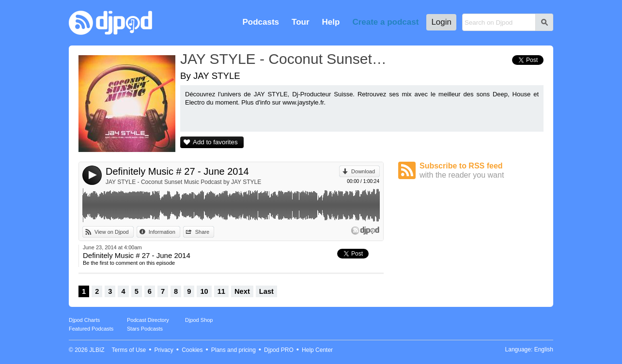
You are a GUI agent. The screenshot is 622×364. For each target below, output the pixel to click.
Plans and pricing (233, 350)
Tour (301, 22)
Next (242, 291)
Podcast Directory (148, 320)
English (544, 349)
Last (266, 291)
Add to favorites (215, 142)
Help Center (317, 350)
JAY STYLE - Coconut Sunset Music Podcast (284, 59)
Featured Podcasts (91, 329)
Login (441, 22)
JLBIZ (97, 350)
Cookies (192, 350)
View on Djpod (112, 232)
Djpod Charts (84, 320)
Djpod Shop (199, 320)
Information (162, 232)
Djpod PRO (279, 350)
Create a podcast (385, 22)
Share (202, 232)
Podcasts (261, 22)
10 (204, 291)
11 (221, 291)
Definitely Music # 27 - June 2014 (177, 171)
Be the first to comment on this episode (129, 263)
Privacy (164, 350)
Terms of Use (129, 350)
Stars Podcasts (145, 329)
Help (331, 22)
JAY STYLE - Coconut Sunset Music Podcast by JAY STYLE (183, 182)
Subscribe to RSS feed (482, 171)
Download (363, 171)
